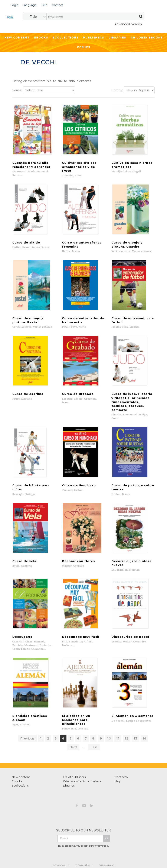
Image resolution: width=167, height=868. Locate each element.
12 (127, 728)
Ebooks (41, 38)
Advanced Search (128, 24)
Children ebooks (147, 38)
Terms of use (59, 854)
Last (94, 737)
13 (135, 728)
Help (118, 771)
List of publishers (74, 766)
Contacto (121, 766)
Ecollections (66, 38)
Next (73, 737)
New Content (17, 38)
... (84, 737)
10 (109, 728)
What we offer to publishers (82, 771)
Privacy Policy (101, 835)
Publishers (94, 38)
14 (144, 728)
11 (118, 728)
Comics (83, 47)
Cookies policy (107, 854)
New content (21, 766)
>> (107, 828)
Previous (27, 728)
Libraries (117, 38)
